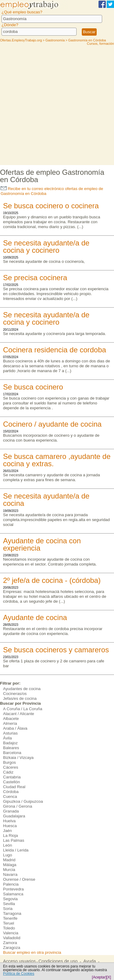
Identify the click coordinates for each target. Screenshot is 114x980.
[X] (109, 977)
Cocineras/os (15, 694)
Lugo (8, 855)
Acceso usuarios (19, 961)
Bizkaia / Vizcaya (18, 758)
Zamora (10, 943)
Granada (11, 811)
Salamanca (13, 894)
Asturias (10, 733)
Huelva (9, 821)
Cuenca (10, 797)
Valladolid (12, 938)
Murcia (9, 870)
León (8, 845)
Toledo (9, 928)
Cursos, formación (100, 44)
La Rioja (10, 835)
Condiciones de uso (58, 961)
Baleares (11, 748)
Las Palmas (14, 840)
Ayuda (90, 961)
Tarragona (12, 913)
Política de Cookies (19, 974)
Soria (8, 909)
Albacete (11, 719)
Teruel (9, 923)
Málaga (10, 865)
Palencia (11, 884)
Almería (10, 723)
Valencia (11, 933)
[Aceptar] (99, 977)
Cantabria (12, 777)
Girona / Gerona (18, 806)
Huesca (10, 826)
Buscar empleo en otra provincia (32, 952)
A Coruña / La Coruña (23, 709)
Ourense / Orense (19, 879)
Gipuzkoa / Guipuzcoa (23, 801)
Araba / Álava (15, 728)
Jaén (7, 831)
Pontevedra (13, 889)
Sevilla (9, 904)
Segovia (10, 899)
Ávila (7, 738)
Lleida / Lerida (16, 850)
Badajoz (10, 743)
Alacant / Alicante (19, 714)
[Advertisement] (57, 105)
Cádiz (8, 772)
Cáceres (11, 767)
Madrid (9, 860)
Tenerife (10, 918)
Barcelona (12, 753)
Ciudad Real (14, 787)
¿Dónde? (10, 25)
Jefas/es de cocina (20, 698)
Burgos (9, 762)
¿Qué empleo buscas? (22, 12)
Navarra (10, 874)
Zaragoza (12, 948)
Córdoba (11, 792)
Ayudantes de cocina (22, 689)
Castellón (12, 782)
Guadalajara (14, 816)
